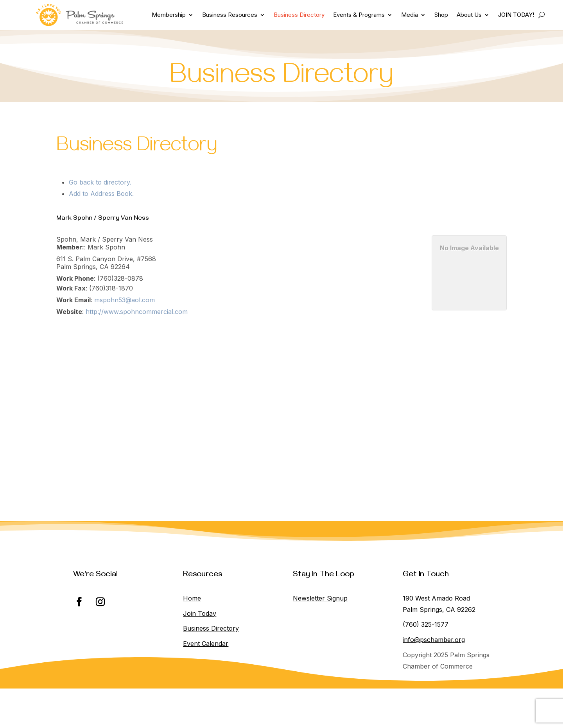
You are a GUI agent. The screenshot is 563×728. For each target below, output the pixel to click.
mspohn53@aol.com (125, 300)
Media (410, 15)
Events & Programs (359, 15)
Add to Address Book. (101, 194)
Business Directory (299, 15)
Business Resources (230, 15)
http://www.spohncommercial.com (137, 312)
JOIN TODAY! (516, 15)
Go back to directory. (100, 182)
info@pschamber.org (434, 640)
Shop (441, 15)
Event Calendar (206, 644)
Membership (169, 15)
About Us (469, 15)
